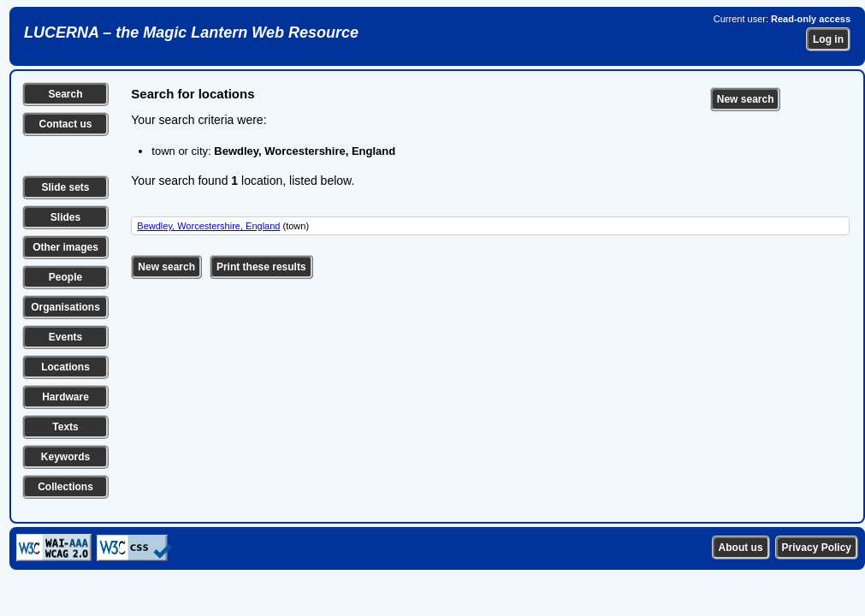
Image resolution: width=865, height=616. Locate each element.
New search (746, 99)
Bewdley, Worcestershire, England (208, 226)
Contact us (65, 124)
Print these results (261, 267)
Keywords (65, 457)
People (65, 277)
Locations (65, 367)
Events (65, 337)
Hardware (65, 397)
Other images (65, 247)
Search (65, 94)
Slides (65, 217)
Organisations (65, 307)
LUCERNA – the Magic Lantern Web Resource (191, 33)
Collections (65, 487)
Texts (65, 427)
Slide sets (65, 187)
